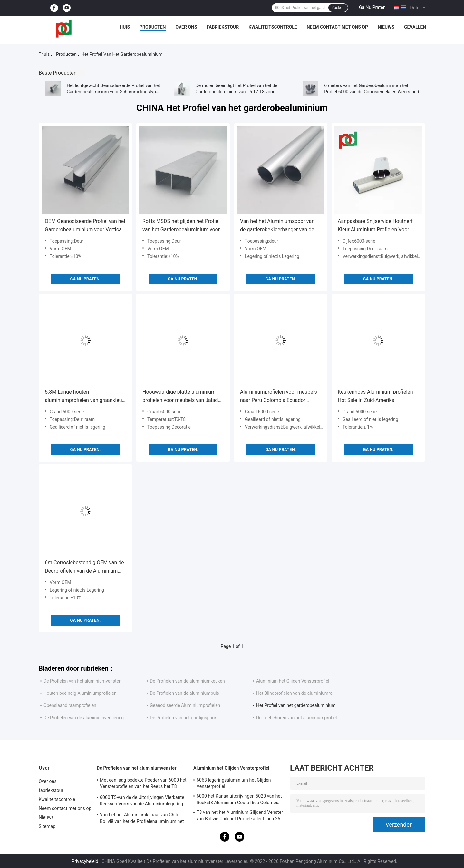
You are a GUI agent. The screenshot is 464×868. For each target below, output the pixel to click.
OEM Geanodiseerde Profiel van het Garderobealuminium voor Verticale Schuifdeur (85, 226)
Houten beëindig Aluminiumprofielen (80, 693)
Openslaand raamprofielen (70, 705)
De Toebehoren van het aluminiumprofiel (296, 718)
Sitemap (47, 826)
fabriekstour (223, 27)
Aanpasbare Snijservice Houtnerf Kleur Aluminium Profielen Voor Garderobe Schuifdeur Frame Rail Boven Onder (375, 226)
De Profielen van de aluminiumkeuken (187, 681)
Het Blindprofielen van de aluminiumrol (295, 693)
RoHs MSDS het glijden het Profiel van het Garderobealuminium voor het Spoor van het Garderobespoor (182, 226)
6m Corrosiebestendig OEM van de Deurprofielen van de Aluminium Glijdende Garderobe (84, 567)
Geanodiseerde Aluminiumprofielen (185, 705)
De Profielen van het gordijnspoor (183, 718)
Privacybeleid (85, 861)
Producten (153, 27)
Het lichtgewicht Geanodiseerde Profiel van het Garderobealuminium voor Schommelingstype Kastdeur (113, 92)
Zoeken (338, 8)
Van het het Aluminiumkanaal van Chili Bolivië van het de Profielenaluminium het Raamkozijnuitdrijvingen (142, 819)
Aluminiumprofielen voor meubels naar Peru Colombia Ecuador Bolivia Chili (279, 397)
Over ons (186, 27)
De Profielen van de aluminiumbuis (184, 693)
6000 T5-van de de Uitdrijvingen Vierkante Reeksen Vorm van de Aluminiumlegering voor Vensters (142, 802)
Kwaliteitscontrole (273, 27)
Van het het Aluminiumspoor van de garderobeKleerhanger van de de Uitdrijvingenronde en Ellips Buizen (280, 226)
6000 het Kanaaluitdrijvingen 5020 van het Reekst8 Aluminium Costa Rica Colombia (239, 799)
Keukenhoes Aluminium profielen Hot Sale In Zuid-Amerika (375, 396)
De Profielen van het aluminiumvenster (82, 681)
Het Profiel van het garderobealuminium (296, 705)
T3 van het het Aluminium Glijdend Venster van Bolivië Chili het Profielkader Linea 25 (240, 815)
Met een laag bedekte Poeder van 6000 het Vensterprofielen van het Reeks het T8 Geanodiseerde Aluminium (143, 784)
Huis (125, 27)
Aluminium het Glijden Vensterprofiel (293, 681)
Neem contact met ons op (337, 27)
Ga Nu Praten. (373, 7)
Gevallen (415, 27)
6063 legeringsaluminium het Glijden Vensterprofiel (234, 783)
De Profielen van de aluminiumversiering (84, 718)
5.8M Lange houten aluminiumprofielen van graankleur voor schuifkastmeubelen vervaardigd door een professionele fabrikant (85, 397)
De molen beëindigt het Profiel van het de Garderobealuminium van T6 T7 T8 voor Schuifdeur (237, 92)
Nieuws (386, 27)
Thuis (44, 54)
